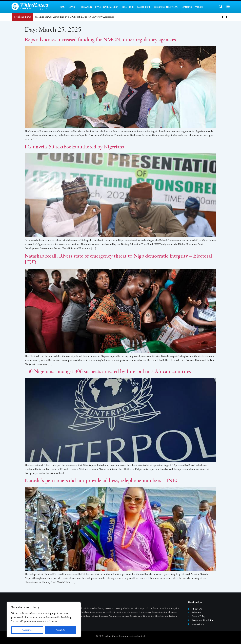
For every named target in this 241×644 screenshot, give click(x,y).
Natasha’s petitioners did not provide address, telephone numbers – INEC (102, 481)
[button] (227, 17)
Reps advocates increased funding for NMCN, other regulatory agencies (100, 40)
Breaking (87, 7)
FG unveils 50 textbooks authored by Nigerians (74, 147)
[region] (44, 620)
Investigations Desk (107, 7)
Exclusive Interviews (166, 7)
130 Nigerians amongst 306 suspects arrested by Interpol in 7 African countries (108, 372)
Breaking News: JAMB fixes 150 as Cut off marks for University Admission (75, 17)
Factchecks (144, 7)
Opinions (187, 7)
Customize (27, 630)
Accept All (60, 630)
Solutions (128, 7)
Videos (199, 7)
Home (62, 7)
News (73, 7)
